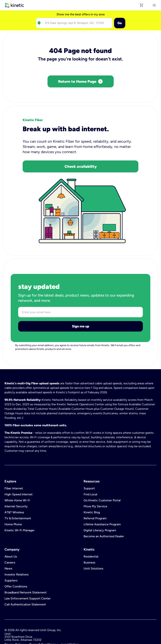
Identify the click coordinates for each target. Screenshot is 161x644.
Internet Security (16, 490)
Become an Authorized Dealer (104, 520)
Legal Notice (70, 628)
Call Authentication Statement (25, 588)
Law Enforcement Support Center (28, 582)
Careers (10, 546)
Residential (91, 540)
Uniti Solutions (93, 552)
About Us (11, 540)
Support (89, 472)
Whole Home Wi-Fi (17, 484)
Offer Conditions (16, 570)
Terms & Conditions (42, 628)
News (8, 552)
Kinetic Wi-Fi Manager (20, 514)
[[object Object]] (154, 5)
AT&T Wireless (14, 496)
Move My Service (95, 490)
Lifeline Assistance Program (102, 508)
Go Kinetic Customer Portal (102, 484)
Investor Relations (16, 558)
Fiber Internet (14, 472)
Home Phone (13, 508)
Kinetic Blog (92, 496)
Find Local (90, 478)
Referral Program (95, 502)
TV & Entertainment (18, 502)
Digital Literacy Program (100, 514)
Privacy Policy (14, 628)
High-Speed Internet (19, 478)
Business (89, 546)
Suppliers (11, 564)
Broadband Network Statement (26, 576)
